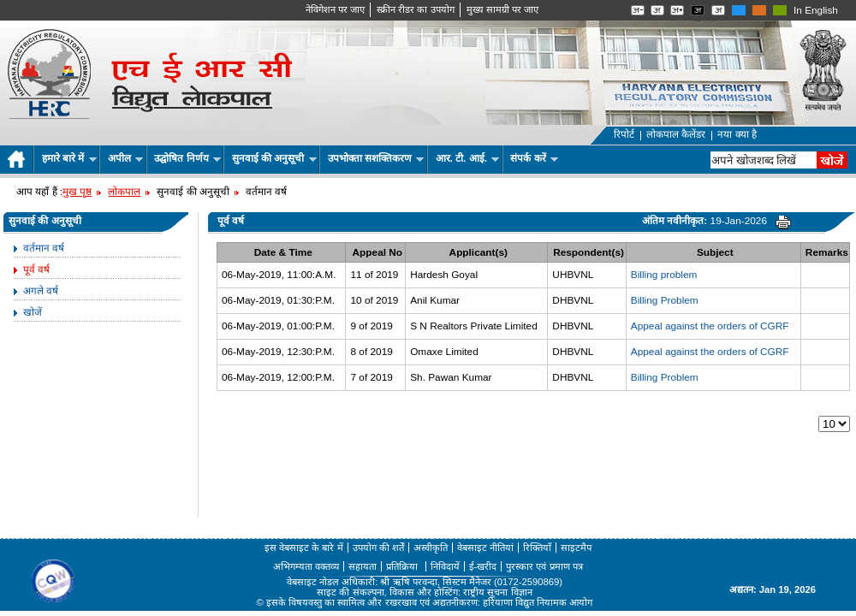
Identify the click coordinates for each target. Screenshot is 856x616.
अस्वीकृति (431, 548)
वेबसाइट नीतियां (485, 548)
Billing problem (664, 275)
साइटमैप (576, 548)
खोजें (33, 312)
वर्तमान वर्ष (44, 248)
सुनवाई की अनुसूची (274, 158)
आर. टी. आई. (468, 158)
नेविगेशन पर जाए (335, 9)
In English (816, 10)
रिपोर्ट (624, 134)
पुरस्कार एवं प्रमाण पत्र (544, 566)
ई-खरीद (483, 566)
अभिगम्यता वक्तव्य (306, 566)
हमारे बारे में (69, 158)
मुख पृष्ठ (77, 192)
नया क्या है (737, 134)
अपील (125, 158)
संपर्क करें (534, 158)
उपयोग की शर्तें (378, 548)
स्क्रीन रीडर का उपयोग (415, 9)
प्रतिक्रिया (403, 566)
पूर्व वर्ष (36, 269)
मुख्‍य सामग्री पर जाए (502, 9)
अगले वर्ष (41, 291)
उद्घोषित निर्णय (187, 158)
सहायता (363, 566)
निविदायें (445, 566)
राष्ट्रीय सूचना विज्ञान (497, 592)
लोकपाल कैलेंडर (676, 134)
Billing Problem (665, 300)
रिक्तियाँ (537, 548)
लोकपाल (124, 192)
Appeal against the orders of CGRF (710, 326)
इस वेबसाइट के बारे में (304, 548)
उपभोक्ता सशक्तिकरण (376, 158)
